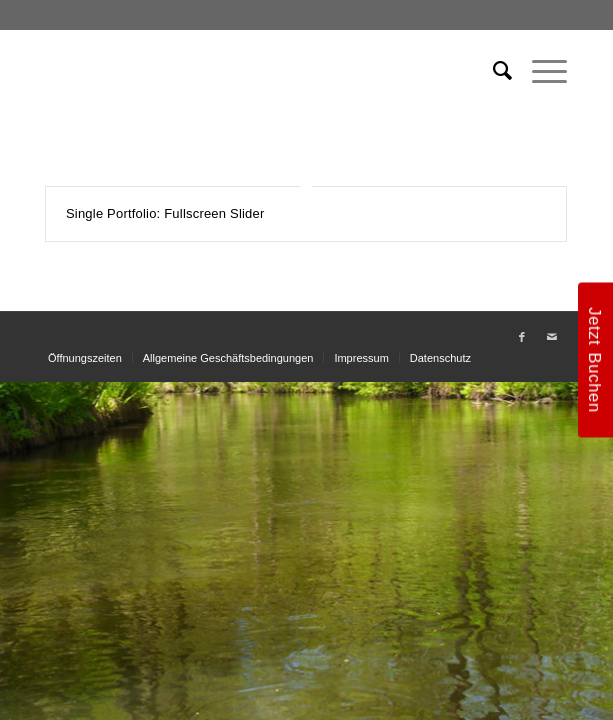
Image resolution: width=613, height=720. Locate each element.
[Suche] (492, 71)
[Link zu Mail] (552, 337)
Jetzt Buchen (595, 360)
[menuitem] (492, 71)
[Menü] (539, 71)
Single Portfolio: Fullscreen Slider (165, 213)
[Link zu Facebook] (522, 337)
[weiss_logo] (254, 71)
